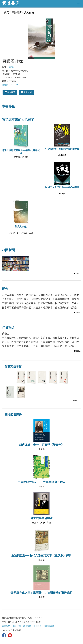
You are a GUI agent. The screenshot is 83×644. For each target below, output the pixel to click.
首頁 (6, 12)
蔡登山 (12, 67)
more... (78, 273)
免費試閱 (26, 92)
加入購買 (10, 92)
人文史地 (29, 12)
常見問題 (27, 626)
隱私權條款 (49, 626)
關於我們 (6, 626)
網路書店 (17, 12)
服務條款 (38, 626)
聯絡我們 (17, 626)
